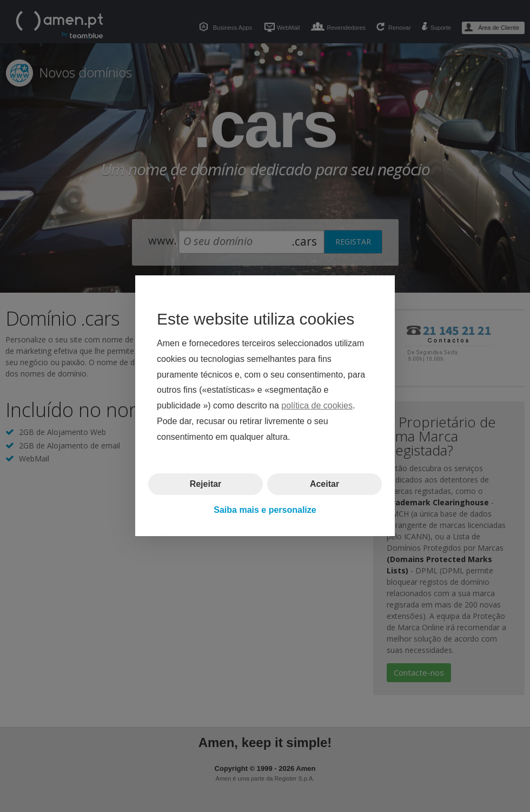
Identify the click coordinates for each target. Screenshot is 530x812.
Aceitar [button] (324, 484)
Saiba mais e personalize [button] (265, 510)
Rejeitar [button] (206, 484)
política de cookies (317, 406)
